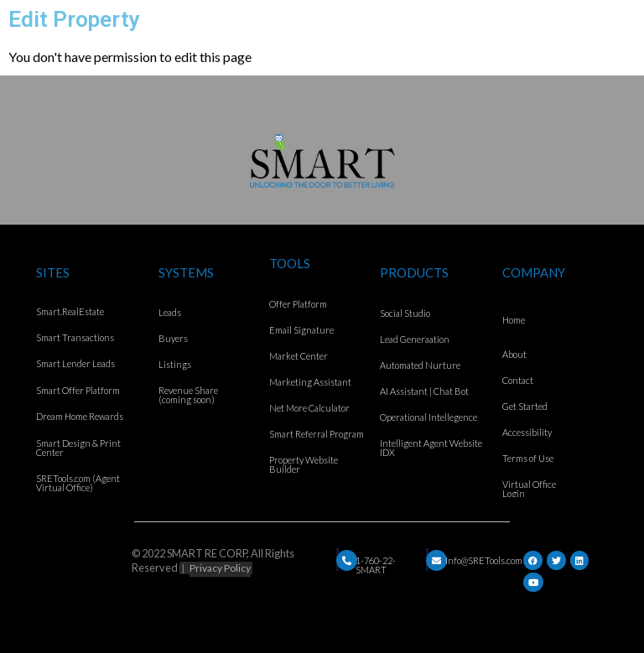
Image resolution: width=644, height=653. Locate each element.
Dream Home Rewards (80, 416)
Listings (175, 364)
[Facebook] (533, 560)
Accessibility (527, 432)
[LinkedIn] (579, 560)
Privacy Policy (220, 568)
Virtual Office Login (529, 489)
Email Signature (301, 330)
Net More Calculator (309, 408)
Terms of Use (528, 458)
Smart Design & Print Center (78, 448)
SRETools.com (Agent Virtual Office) (78, 483)
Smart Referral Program (317, 434)
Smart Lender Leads (75, 363)
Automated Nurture (420, 365)
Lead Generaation (415, 339)
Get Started (525, 406)
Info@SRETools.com (484, 560)
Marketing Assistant (310, 382)
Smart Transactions (75, 337)
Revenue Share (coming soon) (188, 395)
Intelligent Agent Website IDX (431, 448)
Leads (170, 312)
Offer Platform (298, 304)
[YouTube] (533, 582)
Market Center (299, 356)
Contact (518, 380)
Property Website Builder (304, 464)
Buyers (173, 338)
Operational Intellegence (428, 417)
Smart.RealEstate (70, 311)
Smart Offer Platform (78, 390)
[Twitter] (556, 560)
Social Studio (405, 313)
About (514, 354)
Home (514, 320)
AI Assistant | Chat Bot (424, 391)
